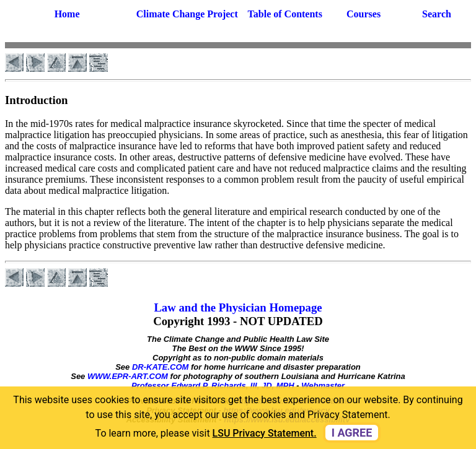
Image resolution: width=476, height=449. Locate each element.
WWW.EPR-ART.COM (128, 376)
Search (437, 14)
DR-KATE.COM (160, 367)
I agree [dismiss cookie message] (352, 433)
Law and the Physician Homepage (238, 307)
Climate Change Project (187, 14)
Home (67, 14)
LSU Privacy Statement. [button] (265, 433)
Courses (364, 14)
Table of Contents (285, 14)
